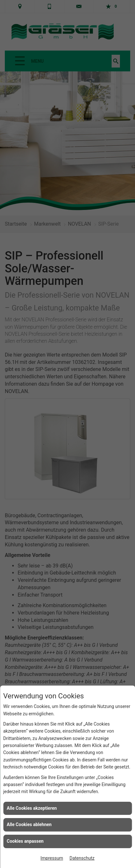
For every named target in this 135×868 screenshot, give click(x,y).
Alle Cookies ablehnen (29, 824)
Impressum (52, 858)
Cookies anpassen (25, 841)
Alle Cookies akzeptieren (32, 808)
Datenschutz (82, 858)
